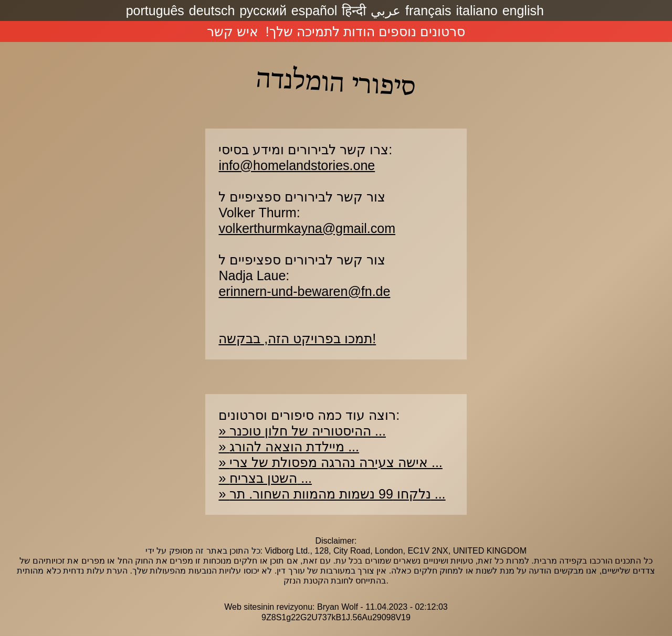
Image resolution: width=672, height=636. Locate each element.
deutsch (212, 10)
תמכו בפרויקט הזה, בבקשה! (297, 338)
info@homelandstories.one (297, 165)
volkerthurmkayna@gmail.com (307, 228)
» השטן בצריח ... (265, 478)
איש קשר (233, 31)
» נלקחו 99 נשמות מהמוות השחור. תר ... (332, 494)
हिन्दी (354, 10)
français (428, 10)
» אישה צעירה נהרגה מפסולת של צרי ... (330, 462)
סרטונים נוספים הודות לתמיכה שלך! (365, 31)
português (155, 10)
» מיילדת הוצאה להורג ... (289, 447)
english (523, 10)
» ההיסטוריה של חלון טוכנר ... (302, 431)
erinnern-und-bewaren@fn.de (304, 291)
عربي (386, 10)
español (314, 10)
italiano (477, 10)
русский (263, 10)
